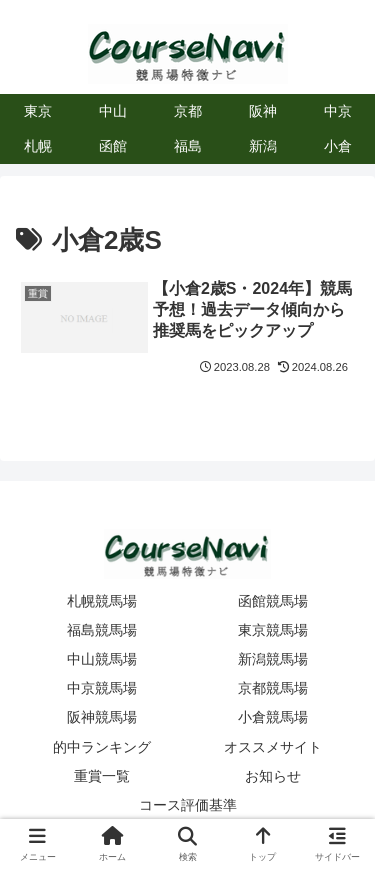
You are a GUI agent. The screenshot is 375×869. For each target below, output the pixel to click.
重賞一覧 (102, 776)
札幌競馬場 (102, 601)
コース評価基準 (188, 805)
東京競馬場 (273, 630)
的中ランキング (102, 747)
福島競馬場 (102, 630)
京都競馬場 (273, 688)
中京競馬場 (102, 688)
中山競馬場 (102, 659)
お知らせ (273, 776)
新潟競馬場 (273, 659)
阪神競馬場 (102, 717)
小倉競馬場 (273, 717)
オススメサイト (273, 747)
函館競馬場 (273, 601)
